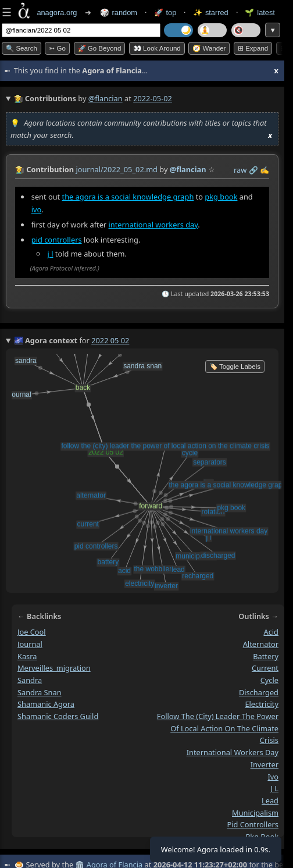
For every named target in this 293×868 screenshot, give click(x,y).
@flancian (106, 98)
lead (270, 801)
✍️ (265, 170)
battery (266, 656)
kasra (27, 656)
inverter (265, 764)
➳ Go (57, 48)
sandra (30, 680)
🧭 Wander (209, 48)
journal (30, 644)
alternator (261, 644)
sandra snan (40, 692)
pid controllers (57, 240)
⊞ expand (253, 48)
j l (51, 254)
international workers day (153, 225)
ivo (37, 209)
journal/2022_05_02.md (117, 169)
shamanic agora (46, 704)
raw (240, 170)
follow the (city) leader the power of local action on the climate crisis (218, 728)
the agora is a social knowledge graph (128, 197)
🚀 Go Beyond (100, 48)
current (265, 668)
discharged (259, 692)
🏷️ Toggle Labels (235, 367)
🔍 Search (22, 48)
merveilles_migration (54, 668)
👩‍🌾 (20, 169)
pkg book (221, 197)
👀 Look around (157, 48)
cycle (269, 680)
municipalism (255, 813)
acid (271, 632)
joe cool (32, 632)
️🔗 (253, 170)
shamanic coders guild (58, 716)
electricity (262, 704)
